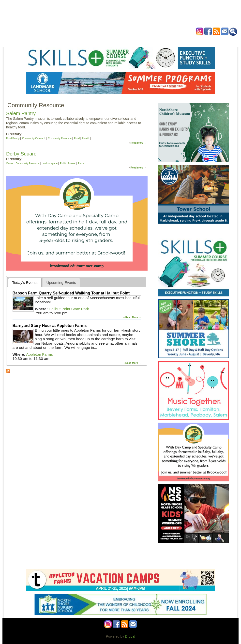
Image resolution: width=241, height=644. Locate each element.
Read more (137, 143)
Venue (10, 163)
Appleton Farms (39, 354)
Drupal (130, 636)
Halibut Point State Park (69, 309)
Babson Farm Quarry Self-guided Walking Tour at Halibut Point (71, 293)
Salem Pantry (21, 113)
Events (74, 40)
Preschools (111, 40)
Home (59, 40)
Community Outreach (34, 138)
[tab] (25, 283)
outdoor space (50, 163)
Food (77, 138)
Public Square (68, 163)
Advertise (176, 40)
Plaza (81, 163)
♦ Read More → (132, 317)
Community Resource (60, 138)
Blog (159, 40)
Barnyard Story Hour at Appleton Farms (50, 326)
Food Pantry (13, 138)
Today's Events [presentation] (25, 283)
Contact (195, 40)
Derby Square (21, 154)
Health (145, 40)
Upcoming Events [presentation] (61, 283)
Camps (130, 40)
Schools (90, 40)
